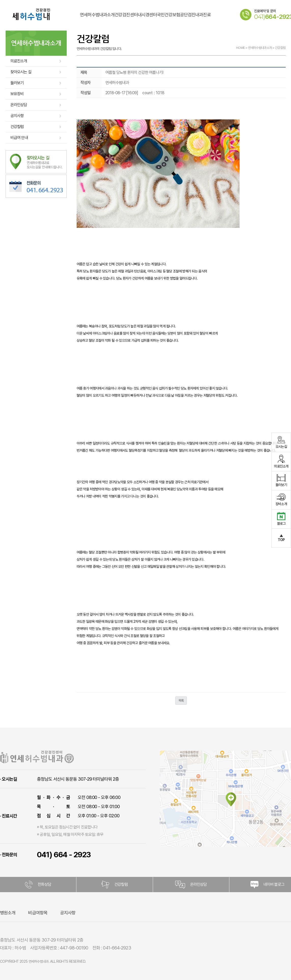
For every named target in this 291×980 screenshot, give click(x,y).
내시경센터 (147, 9)
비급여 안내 (19, 138)
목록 (181, 701)
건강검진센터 (126, 9)
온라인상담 (19, 105)
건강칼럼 (17, 127)
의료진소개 (19, 61)
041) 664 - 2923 (64, 854)
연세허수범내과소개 (97, 9)
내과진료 (203, 9)
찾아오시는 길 (21, 72)
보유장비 (17, 94)
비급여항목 (38, 913)
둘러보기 (17, 83)
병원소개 (8, 913)
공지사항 (17, 116)
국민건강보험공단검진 (176, 9)
